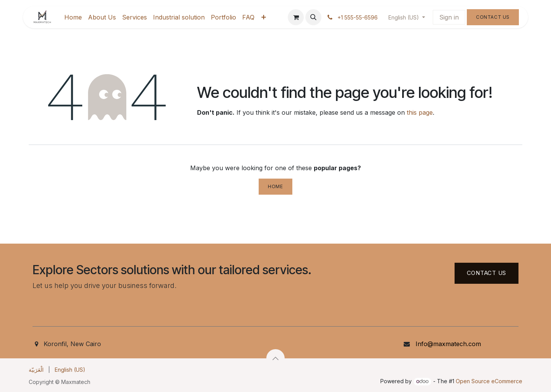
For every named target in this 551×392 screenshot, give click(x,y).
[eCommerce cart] (296, 17)
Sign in (449, 17)
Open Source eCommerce (489, 381)
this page (420, 112)
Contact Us (493, 17)
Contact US (487, 273)
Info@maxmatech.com (448, 344)
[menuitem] (73, 17)
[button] (313, 17)
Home (275, 186)
